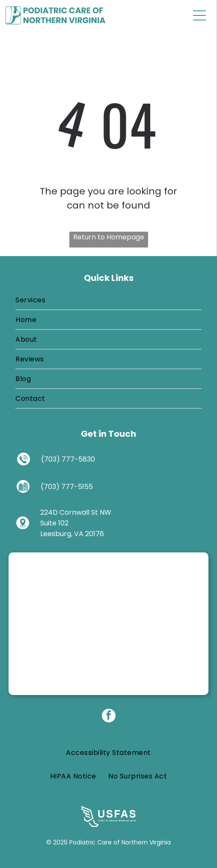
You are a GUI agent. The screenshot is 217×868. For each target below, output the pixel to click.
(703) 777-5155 (67, 487)
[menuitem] (108, 300)
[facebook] (109, 717)
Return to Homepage (109, 237)
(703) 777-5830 (68, 459)
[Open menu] (199, 15)
